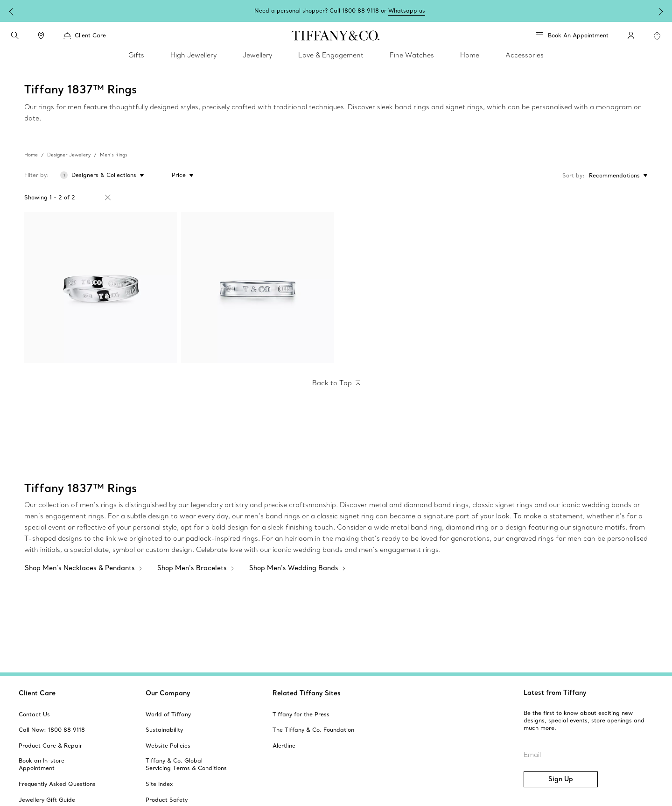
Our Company (168, 693)
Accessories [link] (525, 55)
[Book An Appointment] (572, 35)
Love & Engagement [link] (331, 55)
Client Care (37, 693)
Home (31, 155)
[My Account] (631, 35)
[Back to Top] (336, 383)
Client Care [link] (85, 35)
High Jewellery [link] (193, 55)
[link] (41, 35)
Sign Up (561, 779)
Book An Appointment (578, 35)
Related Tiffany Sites (307, 693)
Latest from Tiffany (555, 693)
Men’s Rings (114, 155)
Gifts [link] (136, 55)
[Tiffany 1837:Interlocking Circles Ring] (101, 287)
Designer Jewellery (69, 155)
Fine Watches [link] (412, 55)
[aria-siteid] (34, 714)
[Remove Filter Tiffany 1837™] (108, 198)
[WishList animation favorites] (657, 36)
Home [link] (470, 55)
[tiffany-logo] (336, 35)
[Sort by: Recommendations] (616, 176)
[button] (15, 35)
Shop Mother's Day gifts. (367, 11)
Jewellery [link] (257, 55)
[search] (15, 35)
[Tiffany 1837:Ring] (258, 287)
